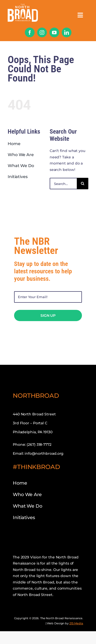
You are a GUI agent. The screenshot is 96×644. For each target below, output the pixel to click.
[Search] (83, 184)
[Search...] (63, 184)
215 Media (76, 623)
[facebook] (30, 32)
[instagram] (42, 32)
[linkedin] (67, 32)
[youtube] (54, 32)
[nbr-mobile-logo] (23, 6)
